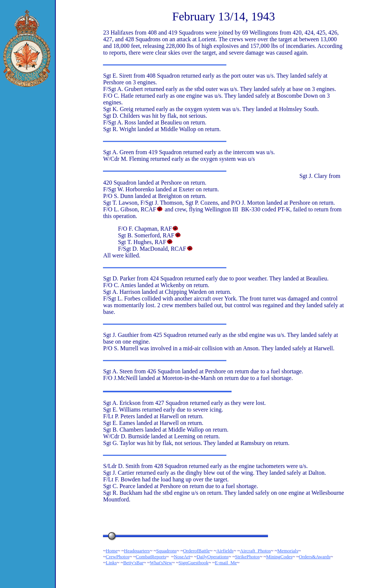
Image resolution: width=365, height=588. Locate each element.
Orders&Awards (315, 557)
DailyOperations (213, 557)
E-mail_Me (226, 563)
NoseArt (182, 557)
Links (111, 563)
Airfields (225, 551)
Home (112, 551)
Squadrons (166, 551)
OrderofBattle (196, 551)
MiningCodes (279, 557)
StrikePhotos (247, 557)
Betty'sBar (133, 563)
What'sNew (161, 563)
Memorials (288, 551)
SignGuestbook (194, 563)
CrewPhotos (117, 557)
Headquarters (137, 551)
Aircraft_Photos (256, 551)
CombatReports (151, 557)
